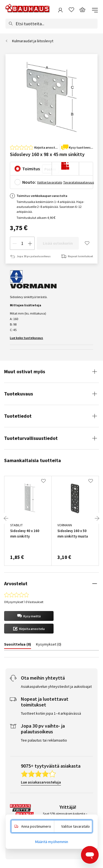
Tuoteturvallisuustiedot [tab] (31, 438)
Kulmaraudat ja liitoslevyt (33, 41)
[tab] (18, 645)
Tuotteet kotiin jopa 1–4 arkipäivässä (51, 713)
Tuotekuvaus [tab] (19, 394)
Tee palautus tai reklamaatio (44, 740)
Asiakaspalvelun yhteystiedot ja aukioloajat (56, 686)
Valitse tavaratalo (50, 182)
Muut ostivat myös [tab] (25, 371)
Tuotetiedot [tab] (18, 416)
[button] (29, 616)
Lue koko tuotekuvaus (27, 338)
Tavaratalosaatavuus (79, 182)
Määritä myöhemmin (52, 842)
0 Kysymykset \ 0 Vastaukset (24, 602)
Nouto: (29, 182)
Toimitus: (32, 169)
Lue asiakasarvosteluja (41, 782)
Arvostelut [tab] (16, 583)
